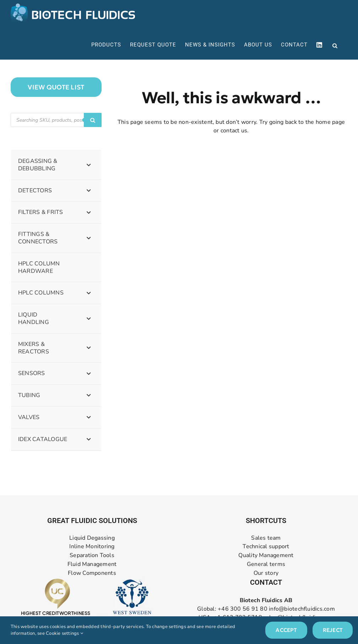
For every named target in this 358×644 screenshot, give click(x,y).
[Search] (93, 120)
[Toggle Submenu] (89, 165)
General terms (266, 564)
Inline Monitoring (92, 547)
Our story (266, 573)
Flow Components (92, 573)
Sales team (266, 538)
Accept (286, 630)
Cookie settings (64, 633)
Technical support (266, 547)
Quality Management (266, 555)
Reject (333, 630)
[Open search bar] (335, 45)
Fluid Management (92, 564)
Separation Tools (92, 555)
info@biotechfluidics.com (302, 609)
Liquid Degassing (92, 538)
